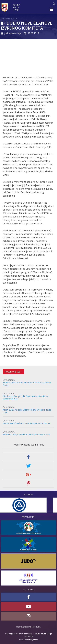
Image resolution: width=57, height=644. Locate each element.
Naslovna (5, 19)
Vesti (15, 19)
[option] (28, 505)
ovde (38, 627)
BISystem (33, 640)
